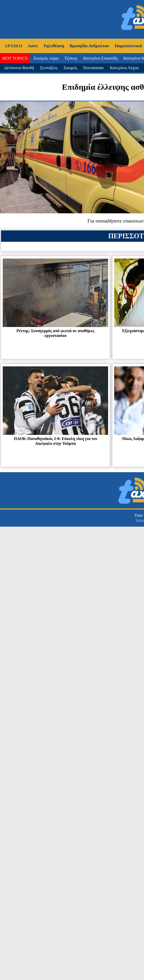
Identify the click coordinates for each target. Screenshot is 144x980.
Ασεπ (33, 46)
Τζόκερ (71, 58)
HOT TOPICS (15, 58)
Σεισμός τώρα (46, 58)
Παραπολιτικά (128, 46)
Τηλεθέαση (54, 46)
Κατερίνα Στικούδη (100, 58)
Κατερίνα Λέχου (124, 68)
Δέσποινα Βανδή (19, 68)
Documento (94, 68)
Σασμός (70, 68)
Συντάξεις (49, 68)
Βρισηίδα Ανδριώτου (89, 46)
